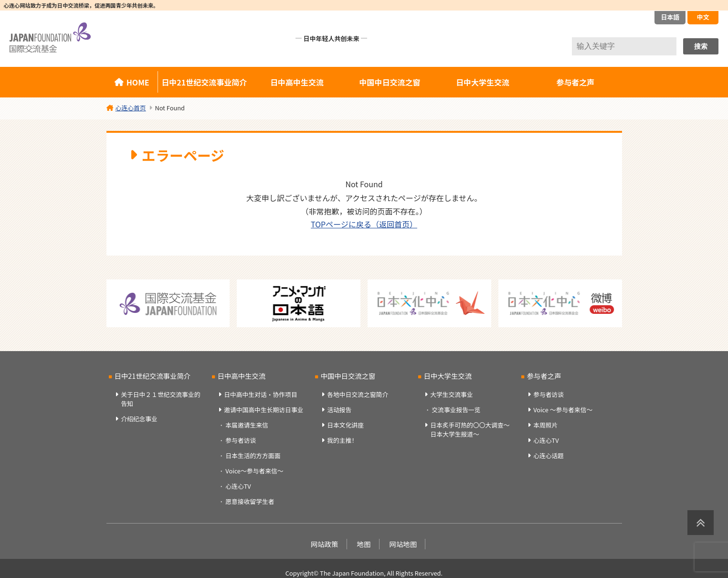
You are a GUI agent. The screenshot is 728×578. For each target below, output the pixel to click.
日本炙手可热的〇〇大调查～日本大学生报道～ (470, 429)
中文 (703, 17)
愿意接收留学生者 (250, 501)
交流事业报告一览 (456, 410)
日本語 (670, 17)
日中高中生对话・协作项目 (261, 394)
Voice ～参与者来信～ (563, 410)
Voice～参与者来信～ (254, 471)
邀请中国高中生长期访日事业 (264, 410)
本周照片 (545, 425)
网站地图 (403, 544)
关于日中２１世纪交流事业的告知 (160, 399)
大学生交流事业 (452, 394)
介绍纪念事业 (139, 419)
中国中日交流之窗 (390, 82)
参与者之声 (575, 82)
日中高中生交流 (297, 82)
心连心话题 (549, 455)
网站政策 (325, 544)
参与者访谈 (241, 440)
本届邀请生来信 (247, 425)
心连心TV (238, 486)
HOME (138, 82)
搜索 (701, 46)
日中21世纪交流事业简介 (204, 82)
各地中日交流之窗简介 (358, 394)
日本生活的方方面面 (253, 455)
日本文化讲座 (345, 425)
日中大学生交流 (483, 82)
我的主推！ (342, 440)
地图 (364, 544)
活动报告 (339, 410)
